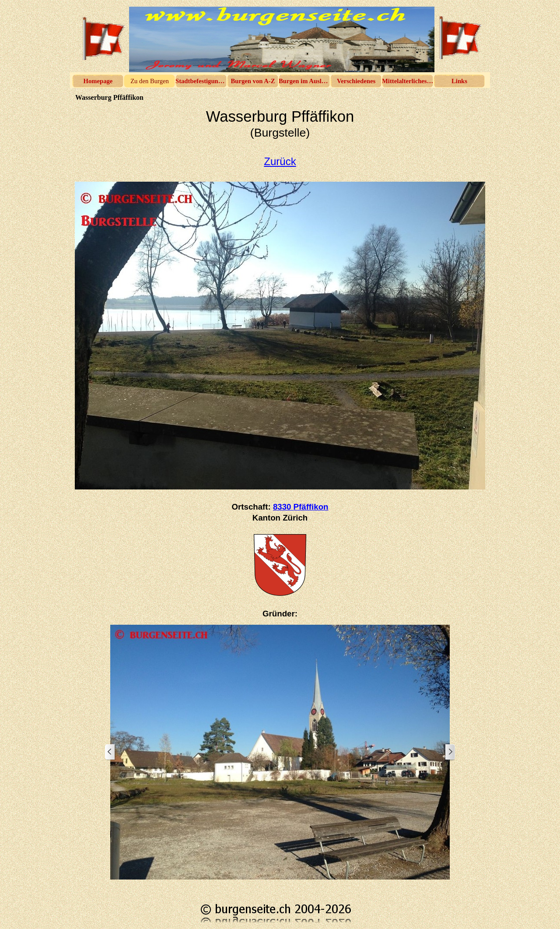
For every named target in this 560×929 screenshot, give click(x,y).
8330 (301, 507)
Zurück (280, 161)
